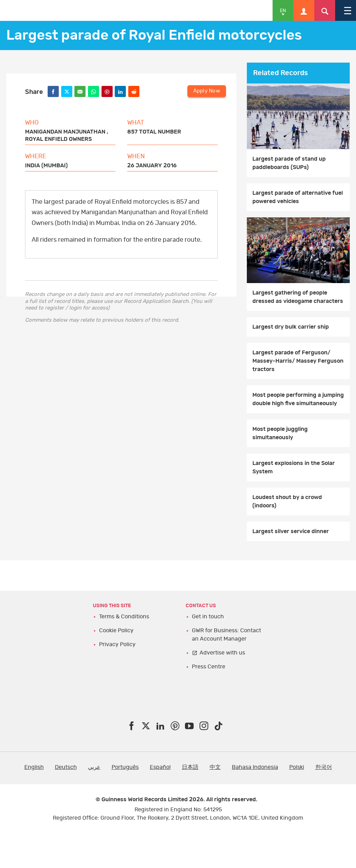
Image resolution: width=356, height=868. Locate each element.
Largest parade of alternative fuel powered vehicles (298, 197)
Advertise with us (222, 653)
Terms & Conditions (124, 617)
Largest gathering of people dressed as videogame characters (298, 297)
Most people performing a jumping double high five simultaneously (298, 399)
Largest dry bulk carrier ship (291, 327)
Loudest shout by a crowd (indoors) (287, 501)
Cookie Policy (116, 630)
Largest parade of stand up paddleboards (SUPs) (289, 163)
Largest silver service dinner (291, 531)
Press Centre (209, 667)
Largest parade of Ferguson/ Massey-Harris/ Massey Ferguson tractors (298, 361)
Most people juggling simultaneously (280, 433)
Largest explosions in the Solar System (294, 467)
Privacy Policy (117, 644)
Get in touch (208, 617)
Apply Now (207, 91)
